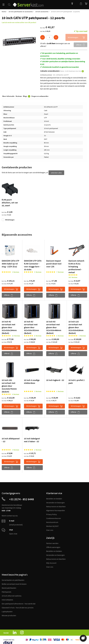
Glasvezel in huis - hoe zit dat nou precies (18, 607)
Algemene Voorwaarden (56, 510)
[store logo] (29, 3)
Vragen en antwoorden (40, 96)
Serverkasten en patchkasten (13, 580)
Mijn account (76, 3)
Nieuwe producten (9, 615)
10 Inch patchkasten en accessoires (21, 12)
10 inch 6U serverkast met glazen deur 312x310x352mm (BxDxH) (31, 327)
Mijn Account (51, 562)
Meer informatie (8, 96)
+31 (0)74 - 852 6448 (21, 499)
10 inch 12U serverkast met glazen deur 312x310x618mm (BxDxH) (76, 327)
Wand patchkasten (9, 587)
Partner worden (52, 543)
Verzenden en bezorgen (55, 502)
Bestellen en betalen (54, 498)
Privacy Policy (52, 514)
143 (73, 277)
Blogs (27, 97)
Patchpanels (6, 591)
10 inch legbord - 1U (55, 380)
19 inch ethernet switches (12, 595)
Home (4, 12)
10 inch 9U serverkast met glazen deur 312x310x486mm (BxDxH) (54, 327)
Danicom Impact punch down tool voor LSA (54, 263)
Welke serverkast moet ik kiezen (14, 584)
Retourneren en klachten (56, 506)
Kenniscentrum (72, 3)
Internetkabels (7, 599)
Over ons (50, 530)
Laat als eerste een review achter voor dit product (19, 22)
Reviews (19, 96)
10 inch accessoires (42, 12)
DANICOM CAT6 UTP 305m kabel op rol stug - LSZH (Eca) (10, 263)
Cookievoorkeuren (54, 518)
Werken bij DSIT (52, 526)
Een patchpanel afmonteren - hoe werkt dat (19, 603)
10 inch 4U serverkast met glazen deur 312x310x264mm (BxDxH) (9, 327)
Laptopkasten (7, 611)
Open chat (13, 533)
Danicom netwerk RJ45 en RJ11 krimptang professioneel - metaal (76, 266)
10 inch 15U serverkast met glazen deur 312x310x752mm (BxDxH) (9, 385)
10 (16, 335)
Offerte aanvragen (53, 547)
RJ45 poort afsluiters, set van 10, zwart (10, 202)
